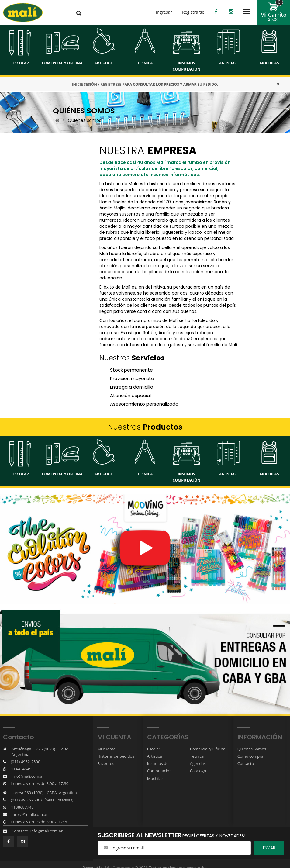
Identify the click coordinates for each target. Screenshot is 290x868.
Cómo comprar (251, 756)
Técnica (197, 756)
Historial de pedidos (116, 756)
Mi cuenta (106, 749)
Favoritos (106, 763)
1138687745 (22, 807)
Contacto (246, 763)
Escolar (154, 749)
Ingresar (164, 12)
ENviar (269, 848)
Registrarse (193, 12)
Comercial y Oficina (208, 749)
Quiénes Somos (85, 120)
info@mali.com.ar (28, 776)
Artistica (155, 756)
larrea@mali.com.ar (30, 814)
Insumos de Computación (159, 767)
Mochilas (155, 778)
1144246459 (22, 769)
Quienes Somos (252, 749)
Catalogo (198, 771)
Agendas (198, 763)
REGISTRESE (111, 84)
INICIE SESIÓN (85, 84)
